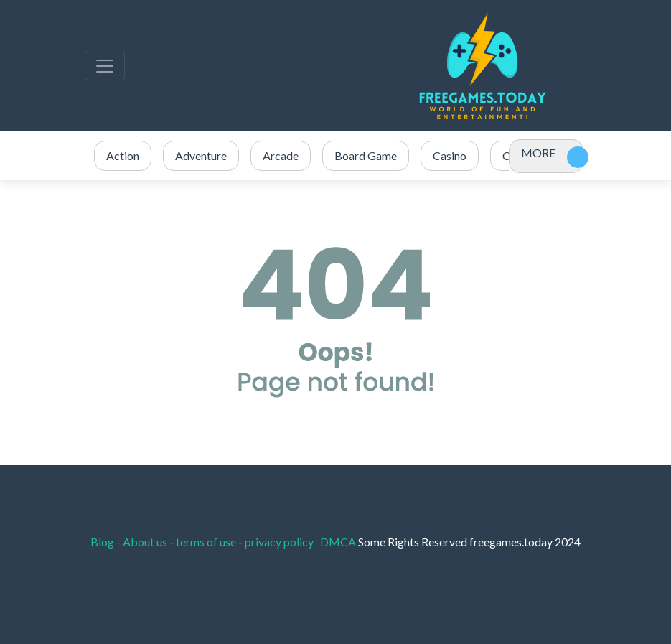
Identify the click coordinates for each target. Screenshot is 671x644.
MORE (538, 153)
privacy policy (279, 542)
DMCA (339, 542)
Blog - (107, 542)
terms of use (206, 542)
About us (145, 542)
